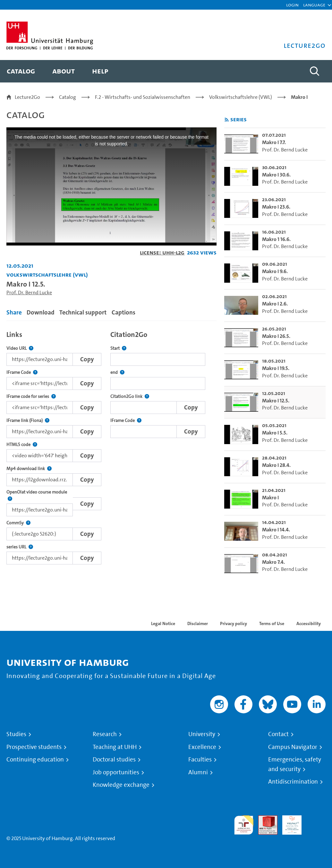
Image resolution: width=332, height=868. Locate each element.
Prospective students (34, 747)
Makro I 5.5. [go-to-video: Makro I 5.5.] (275, 433)
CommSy (18, 523)
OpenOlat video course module (40, 496)
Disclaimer (198, 623)
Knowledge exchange (121, 785)
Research (105, 734)
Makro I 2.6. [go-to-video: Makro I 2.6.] (275, 304)
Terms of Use (272, 623)
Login (292, 5)
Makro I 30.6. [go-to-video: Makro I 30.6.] (276, 175)
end (117, 372)
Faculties (200, 760)
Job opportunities (116, 772)
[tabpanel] (111, 446)
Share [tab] (14, 312)
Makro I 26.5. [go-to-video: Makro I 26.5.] (276, 336)
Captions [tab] (123, 312)
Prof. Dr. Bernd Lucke (29, 292)
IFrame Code (22, 372)
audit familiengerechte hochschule (244, 825)
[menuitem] (21, 71)
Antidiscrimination (293, 782)
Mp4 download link (29, 469)
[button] (314, 5)
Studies (16, 734)
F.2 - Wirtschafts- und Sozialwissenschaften (143, 97)
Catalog (68, 97)
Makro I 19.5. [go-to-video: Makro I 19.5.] (276, 368)
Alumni (198, 772)
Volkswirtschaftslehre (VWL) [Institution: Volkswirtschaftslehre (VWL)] (47, 275)
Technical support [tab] (83, 312)
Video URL (20, 348)
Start (118, 348)
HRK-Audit (288, 823)
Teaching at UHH (115, 747)
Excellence (202, 747)
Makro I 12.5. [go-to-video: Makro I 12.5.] (276, 401)
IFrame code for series (31, 396)
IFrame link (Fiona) (28, 421)
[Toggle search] (314, 71)
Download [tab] (41, 312)
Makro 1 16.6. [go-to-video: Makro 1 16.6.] (276, 239)
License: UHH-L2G (162, 252)
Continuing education (35, 760)
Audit (264, 819)
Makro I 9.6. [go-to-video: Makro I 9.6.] (275, 271)
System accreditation (316, 823)
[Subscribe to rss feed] (227, 120)
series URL (20, 547)
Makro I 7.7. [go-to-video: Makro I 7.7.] (274, 142)
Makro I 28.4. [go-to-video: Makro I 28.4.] (276, 465)
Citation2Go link (130, 396)
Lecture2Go (27, 97)
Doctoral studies (114, 760)
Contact (278, 734)
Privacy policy (234, 623)
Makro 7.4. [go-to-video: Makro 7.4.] (273, 562)
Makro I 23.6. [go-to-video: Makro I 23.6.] (276, 207)
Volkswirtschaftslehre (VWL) (241, 97)
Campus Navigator (293, 747)
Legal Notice (163, 623)
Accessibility (309, 623)
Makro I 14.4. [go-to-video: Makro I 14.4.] (276, 530)
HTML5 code (22, 445)
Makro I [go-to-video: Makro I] (270, 498)
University (202, 734)
